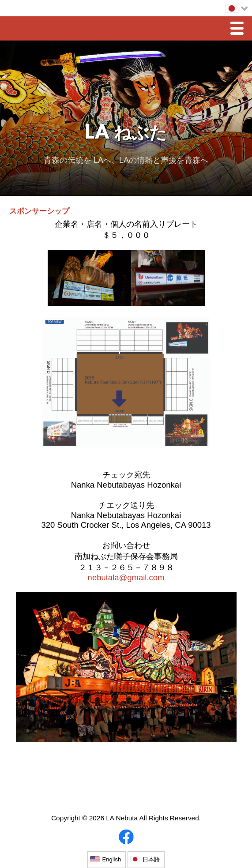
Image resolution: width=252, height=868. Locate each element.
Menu (239, 29)
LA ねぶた (126, 134)
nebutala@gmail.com (126, 577)
